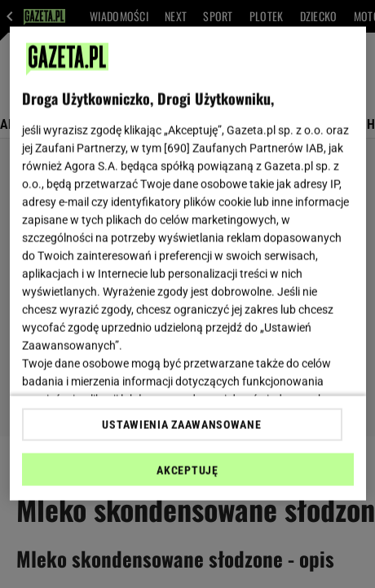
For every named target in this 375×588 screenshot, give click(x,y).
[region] (188, 264)
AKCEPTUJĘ (187, 470)
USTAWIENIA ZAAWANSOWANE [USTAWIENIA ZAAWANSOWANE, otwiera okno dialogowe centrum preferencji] (181, 424)
